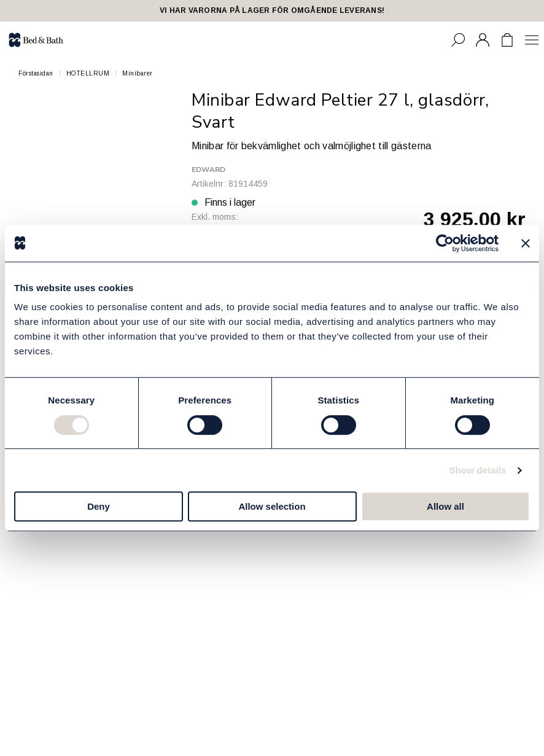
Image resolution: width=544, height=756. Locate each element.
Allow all (445, 506)
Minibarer (138, 73)
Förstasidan (36, 73)
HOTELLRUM (88, 73)
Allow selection (272, 506)
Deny (99, 506)
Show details (478, 470)
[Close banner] (526, 243)
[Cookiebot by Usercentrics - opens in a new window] (445, 243)
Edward (208, 170)
